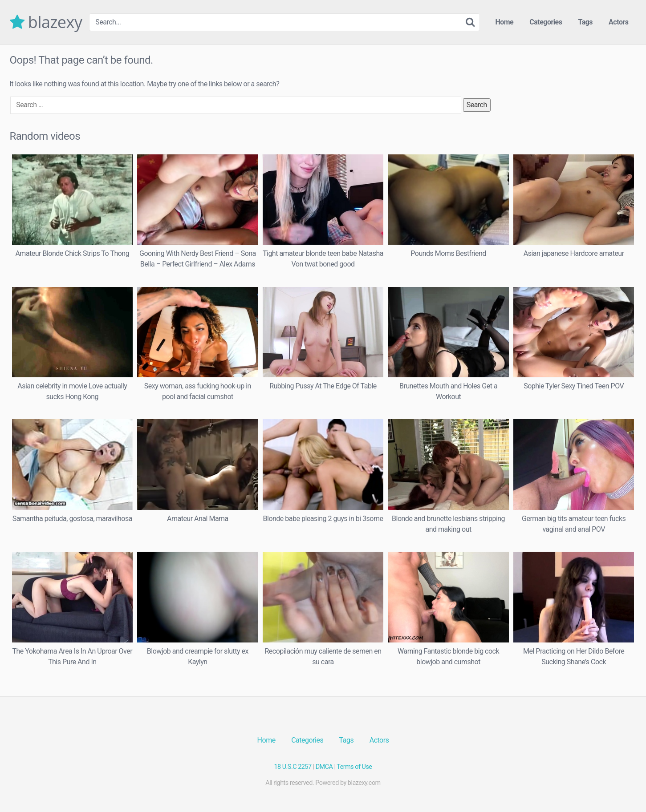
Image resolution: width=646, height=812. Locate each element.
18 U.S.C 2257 (293, 767)
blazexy (46, 22)
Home (504, 22)
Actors (618, 22)
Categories (546, 22)
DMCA (324, 767)
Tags (585, 22)
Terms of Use (354, 767)
